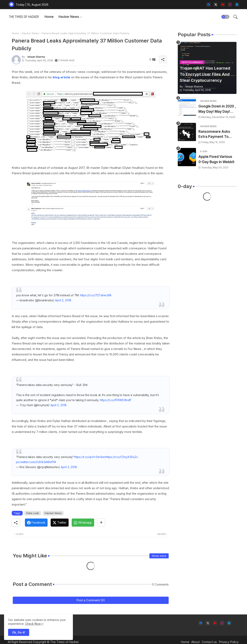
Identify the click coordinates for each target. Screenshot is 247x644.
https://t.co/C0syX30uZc (122, 457)
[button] (225, 17)
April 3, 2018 (69, 467)
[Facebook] (36, 523)
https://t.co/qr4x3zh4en (90, 457)
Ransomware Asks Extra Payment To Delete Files (214, 134)
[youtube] (223, 5)
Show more (159, 556)
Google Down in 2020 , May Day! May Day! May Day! (217, 109)
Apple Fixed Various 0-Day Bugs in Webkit (216, 159)
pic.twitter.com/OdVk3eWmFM (36, 462)
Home (49, 17)
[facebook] (209, 5)
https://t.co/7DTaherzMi (96, 295)
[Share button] (101, 523)
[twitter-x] (216, 5)
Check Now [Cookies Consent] (33, 624)
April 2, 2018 (63, 300)
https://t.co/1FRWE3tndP (116, 400)
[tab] (49, 17)
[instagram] (230, 5)
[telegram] (237, 5)
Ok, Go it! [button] (19, 632)
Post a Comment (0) (91, 600)
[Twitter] (60, 523)
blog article (61, 77)
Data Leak (33, 513)
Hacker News (69, 17)
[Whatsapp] (83, 523)
